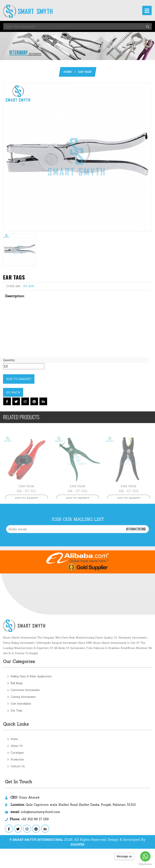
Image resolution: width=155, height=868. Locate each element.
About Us (15, 746)
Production (16, 759)
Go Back (13, 392)
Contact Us (16, 766)
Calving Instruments (22, 697)
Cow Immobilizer (19, 704)
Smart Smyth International (38, 840)
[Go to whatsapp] (145, 856)
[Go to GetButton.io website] (145, 864)
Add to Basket (19, 379)
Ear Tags (85, 72)
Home (68, 72)
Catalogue (15, 753)
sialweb (77, 845)
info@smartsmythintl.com (35, 812)
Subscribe (136, 529)
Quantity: (9, 360)
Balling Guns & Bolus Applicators (30, 676)
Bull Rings (15, 683)
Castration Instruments (24, 690)
